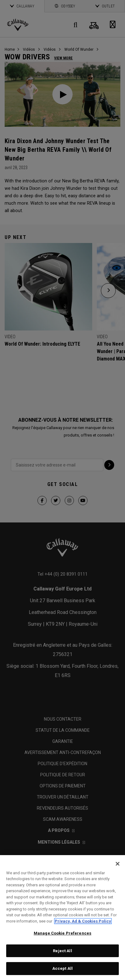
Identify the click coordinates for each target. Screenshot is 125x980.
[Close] (118, 864)
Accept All (62, 968)
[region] (62, 918)
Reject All (62, 951)
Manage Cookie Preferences (62, 933)
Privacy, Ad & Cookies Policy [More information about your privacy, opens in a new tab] (83, 921)
